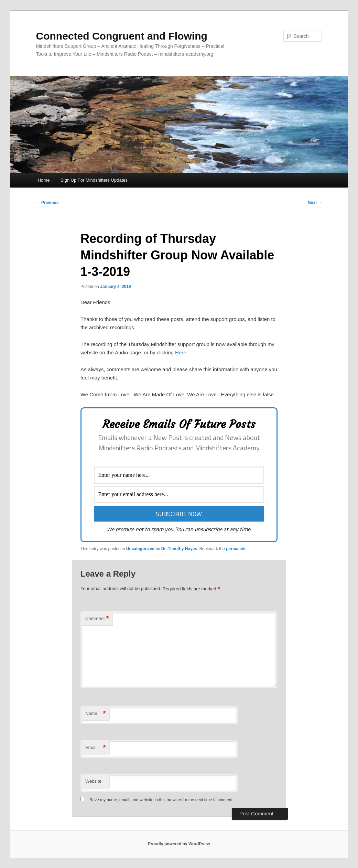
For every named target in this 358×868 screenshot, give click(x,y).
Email (96, 748)
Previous (47, 203)
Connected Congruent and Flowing (122, 36)
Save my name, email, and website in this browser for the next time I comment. (161, 800)
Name (96, 714)
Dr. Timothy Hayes (179, 549)
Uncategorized (140, 549)
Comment (97, 619)
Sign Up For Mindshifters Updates (94, 180)
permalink (236, 549)
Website (93, 781)
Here (181, 352)
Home (44, 180)
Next (315, 203)
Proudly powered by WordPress (179, 844)
